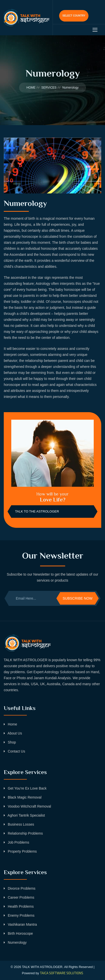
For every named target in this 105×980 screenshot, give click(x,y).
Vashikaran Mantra (20, 924)
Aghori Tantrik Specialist (24, 815)
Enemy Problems (19, 915)
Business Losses (19, 824)
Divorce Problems (20, 888)
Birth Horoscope (18, 933)
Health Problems (19, 906)
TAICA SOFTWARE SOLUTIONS (61, 973)
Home (10, 724)
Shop (10, 742)
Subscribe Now (78, 598)
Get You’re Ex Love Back (25, 788)
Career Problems (19, 897)
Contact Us (14, 751)
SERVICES (49, 88)
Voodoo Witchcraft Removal (27, 806)
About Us (13, 733)
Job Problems (16, 842)
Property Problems (20, 851)
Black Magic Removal (23, 797)
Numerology (15, 942)
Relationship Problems (23, 833)
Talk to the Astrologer (37, 511)
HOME (31, 88)
